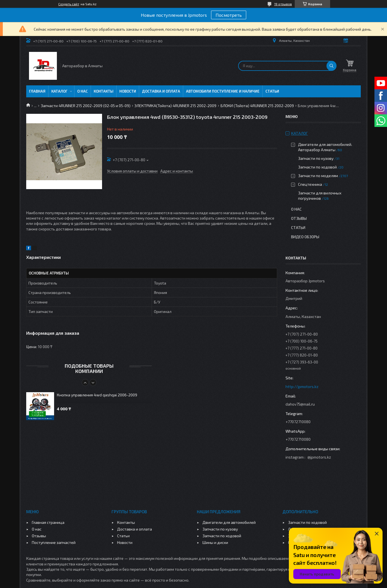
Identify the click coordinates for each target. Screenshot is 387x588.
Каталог (59, 91)
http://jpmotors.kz (302, 386)
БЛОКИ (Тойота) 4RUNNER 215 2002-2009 (257, 106)
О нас (83, 91)
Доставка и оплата (161, 91)
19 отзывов (283, 4)
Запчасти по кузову (316, 158)
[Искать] (332, 66)
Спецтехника (310, 184)
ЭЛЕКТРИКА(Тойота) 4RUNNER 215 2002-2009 (175, 106)
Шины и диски (215, 542)
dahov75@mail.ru (300, 404)
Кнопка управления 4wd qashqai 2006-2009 (97, 395)
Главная (37, 91)
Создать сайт (69, 4)
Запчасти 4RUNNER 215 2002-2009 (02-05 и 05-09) (86, 106)
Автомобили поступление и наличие (223, 91)
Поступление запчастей (54, 542)
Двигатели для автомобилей (229, 522)
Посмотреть (229, 15)
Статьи (272, 91)
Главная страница (48, 522)
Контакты (104, 91)
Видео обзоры (305, 237)
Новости (128, 91)
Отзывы (299, 218)
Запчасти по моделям (318, 176)
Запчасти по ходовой (317, 167)
